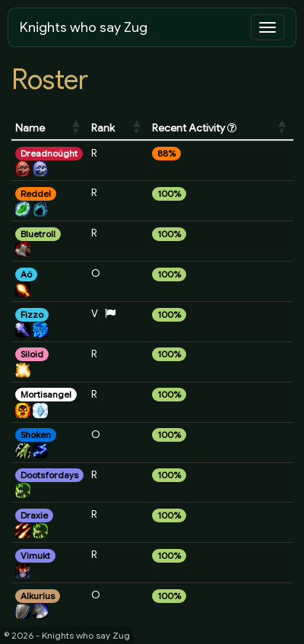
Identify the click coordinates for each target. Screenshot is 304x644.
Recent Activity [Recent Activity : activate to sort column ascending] (194, 128)
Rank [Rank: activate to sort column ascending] (103, 128)
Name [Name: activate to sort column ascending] (30, 128)
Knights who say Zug (84, 27)
